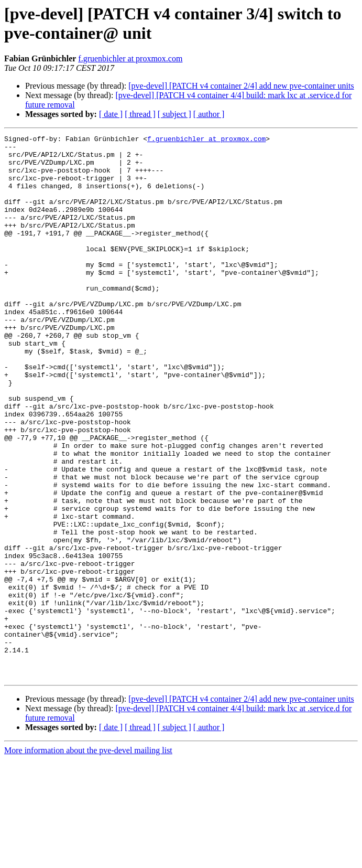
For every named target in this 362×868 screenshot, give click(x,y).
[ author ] (209, 114)
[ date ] (111, 114)
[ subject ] (174, 114)
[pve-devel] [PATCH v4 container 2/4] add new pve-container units (241, 86)
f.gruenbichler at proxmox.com (130, 58)
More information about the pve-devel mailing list (88, 859)
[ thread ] (140, 114)
